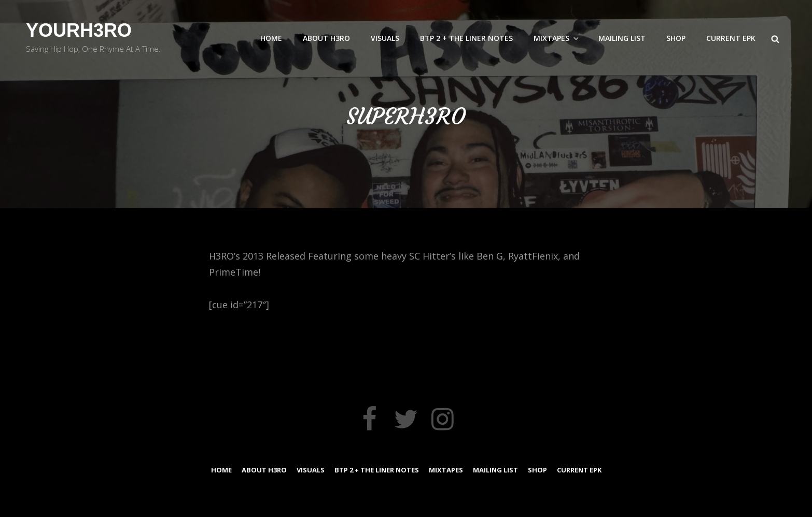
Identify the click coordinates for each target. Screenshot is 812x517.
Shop (676, 38)
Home (271, 38)
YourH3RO (79, 30)
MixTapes (557, 38)
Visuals (385, 38)
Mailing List (622, 38)
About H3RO (326, 38)
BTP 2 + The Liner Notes (466, 38)
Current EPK (731, 38)
